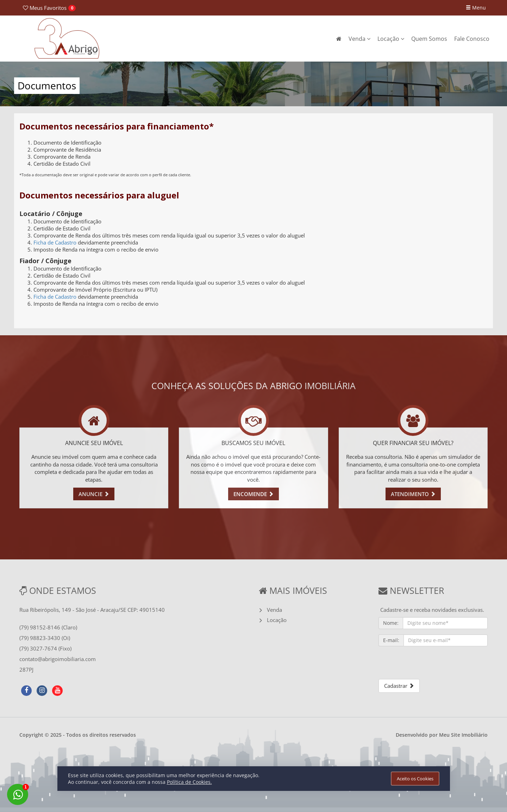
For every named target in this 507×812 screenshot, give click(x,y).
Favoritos (45, 8)
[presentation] (432, 665)
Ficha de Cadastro (55, 242)
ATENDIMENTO (413, 494)
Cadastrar (399, 686)
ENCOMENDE (254, 494)
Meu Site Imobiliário (463, 735)
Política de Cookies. (189, 782)
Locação (391, 39)
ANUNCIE (94, 494)
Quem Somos (429, 39)
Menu (476, 8)
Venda (359, 39)
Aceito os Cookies (415, 779)
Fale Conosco (472, 39)
